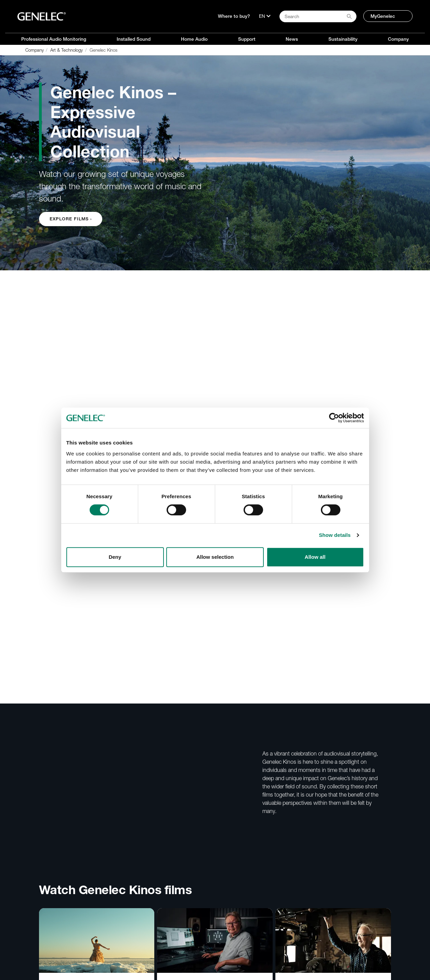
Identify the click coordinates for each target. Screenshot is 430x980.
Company (398, 39)
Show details (335, 535)
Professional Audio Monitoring (54, 39)
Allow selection (215, 557)
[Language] (265, 16)
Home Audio (194, 39)
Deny (115, 557)
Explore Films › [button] (71, 219)
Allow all (315, 557)
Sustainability (343, 39)
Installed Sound (134, 39)
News (292, 39)
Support (247, 39)
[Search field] (318, 16)
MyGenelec (383, 16)
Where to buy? (234, 16)
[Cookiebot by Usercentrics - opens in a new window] (334, 418)
